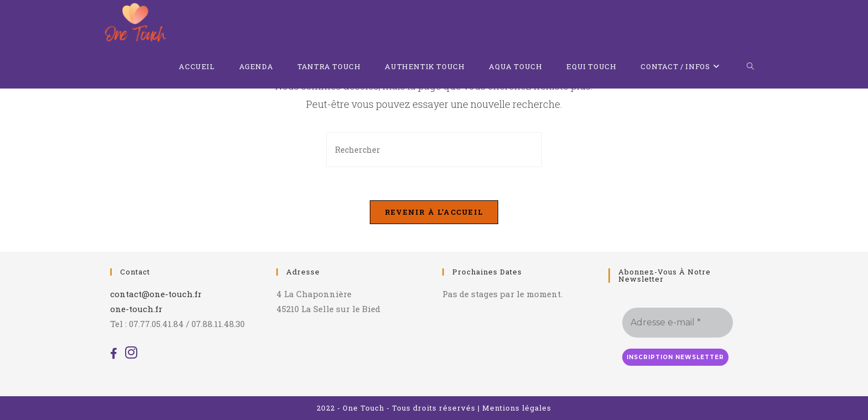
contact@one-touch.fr (156, 294)
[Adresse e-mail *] (678, 323)
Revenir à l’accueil (434, 212)
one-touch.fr (136, 309)
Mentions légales (517, 408)
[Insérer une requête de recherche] (434, 150)
